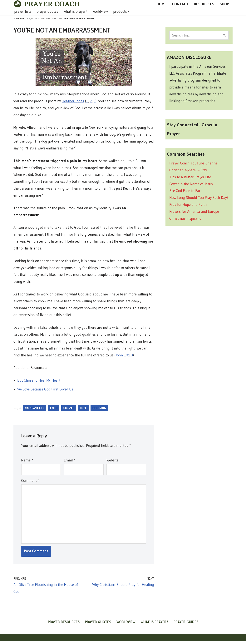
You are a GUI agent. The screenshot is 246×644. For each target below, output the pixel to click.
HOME (162, 4)
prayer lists (23, 11)
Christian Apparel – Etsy (188, 171)
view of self (57, 18)
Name (27, 462)
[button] (129, 12)
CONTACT (180, 4)
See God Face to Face (186, 191)
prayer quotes (47, 11)
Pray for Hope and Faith (188, 206)
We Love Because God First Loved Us (45, 391)
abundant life (35, 410)
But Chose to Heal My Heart (39, 382)
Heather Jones (73, 101)
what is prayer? (75, 11)
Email (70, 462)
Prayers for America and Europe (194, 212)
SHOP (224, 4)
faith (54, 410)
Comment (30, 483)
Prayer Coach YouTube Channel (194, 164)
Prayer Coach (33, 18)
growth (69, 410)
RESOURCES (204, 4)
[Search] (195, 35)
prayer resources (64, 625)
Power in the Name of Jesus (191, 185)
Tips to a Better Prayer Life (190, 178)
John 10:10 (124, 357)
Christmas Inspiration (186, 219)
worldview (100, 11)
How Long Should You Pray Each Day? (199, 198)
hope (83, 410)
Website (112, 462)
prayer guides (186, 625)
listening (99, 410)
